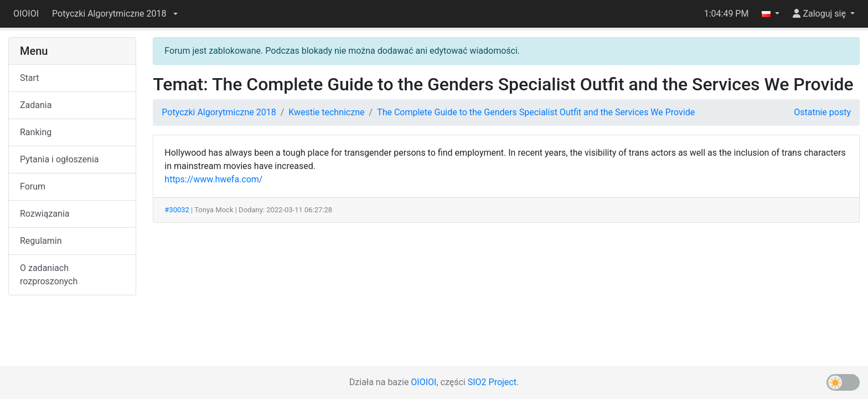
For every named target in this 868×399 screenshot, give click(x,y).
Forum (33, 186)
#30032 (177, 210)
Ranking (36, 132)
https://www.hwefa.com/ (213, 179)
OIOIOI (26, 14)
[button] (115, 14)
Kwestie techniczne (326, 112)
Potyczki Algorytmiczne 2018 (219, 112)
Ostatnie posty (822, 112)
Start (29, 78)
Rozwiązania (45, 214)
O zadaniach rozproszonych (49, 275)
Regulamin (41, 241)
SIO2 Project (492, 382)
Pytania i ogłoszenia (60, 159)
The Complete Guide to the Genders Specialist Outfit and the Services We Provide (536, 112)
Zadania (36, 105)
